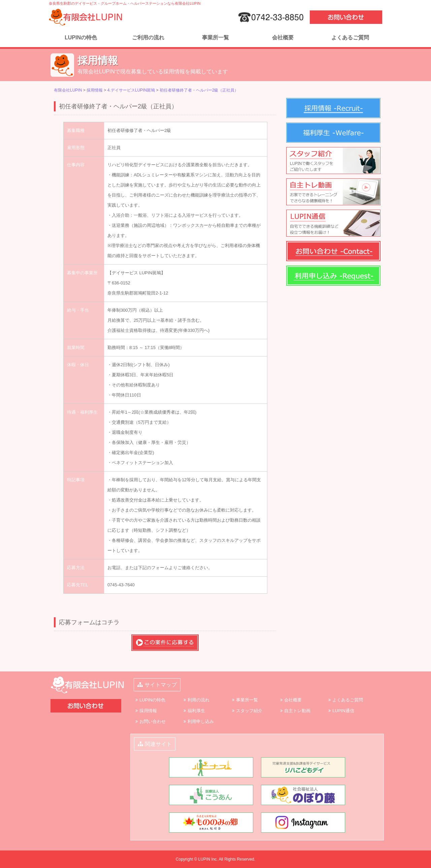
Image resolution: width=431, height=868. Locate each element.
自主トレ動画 (297, 711)
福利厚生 (196, 711)
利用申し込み (201, 721)
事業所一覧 (215, 38)
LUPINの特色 (81, 38)
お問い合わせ (153, 721)
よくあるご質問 (350, 38)
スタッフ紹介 (249, 711)
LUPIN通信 (343, 711)
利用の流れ (198, 700)
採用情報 (148, 711)
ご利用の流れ (148, 38)
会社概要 (283, 38)
